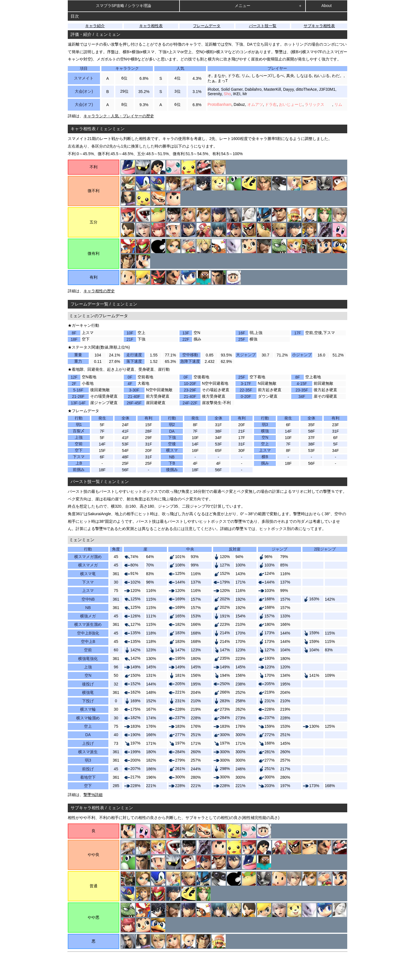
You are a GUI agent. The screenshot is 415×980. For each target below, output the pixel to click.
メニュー (243, 6)
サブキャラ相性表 (319, 26)
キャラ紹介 (95, 26)
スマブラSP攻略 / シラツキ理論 (123, 6)
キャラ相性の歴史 (99, 291)
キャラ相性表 (151, 26)
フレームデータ (207, 26)
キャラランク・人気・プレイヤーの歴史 (119, 116)
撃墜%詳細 (93, 795)
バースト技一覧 (263, 26)
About (327, 6)
